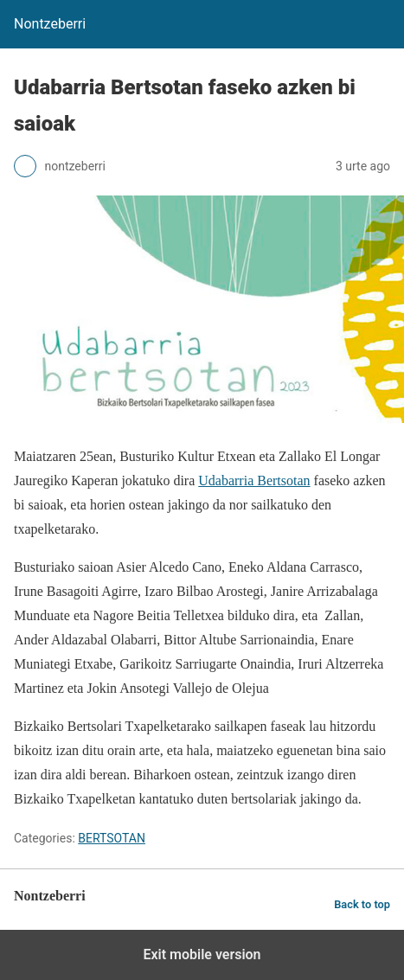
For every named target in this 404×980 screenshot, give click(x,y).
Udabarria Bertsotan (254, 480)
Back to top (362, 904)
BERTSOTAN (112, 838)
